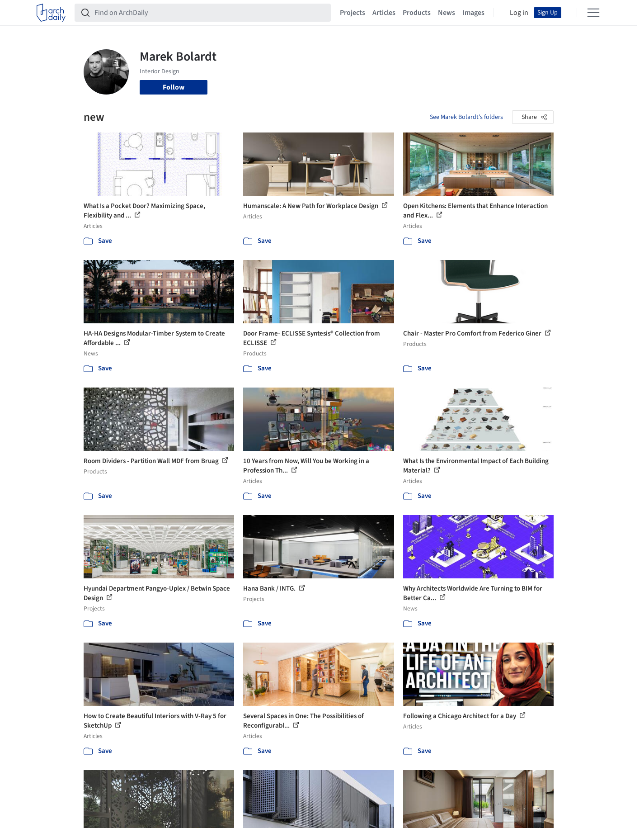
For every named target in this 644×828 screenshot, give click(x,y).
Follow (174, 87)
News (447, 13)
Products (417, 13)
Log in (519, 13)
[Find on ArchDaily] (210, 13)
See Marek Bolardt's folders (466, 117)
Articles (384, 13)
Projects (353, 13)
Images (473, 13)
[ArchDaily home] (51, 13)
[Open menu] (593, 13)
